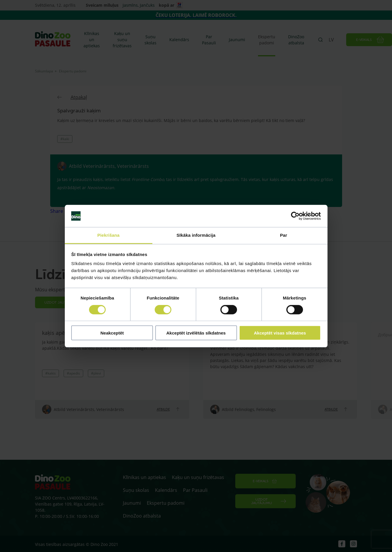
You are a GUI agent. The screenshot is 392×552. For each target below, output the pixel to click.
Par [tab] (284, 235)
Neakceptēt (112, 333)
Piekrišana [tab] (108, 235)
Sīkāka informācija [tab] (196, 235)
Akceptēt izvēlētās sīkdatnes (196, 333)
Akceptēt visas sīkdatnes (280, 333)
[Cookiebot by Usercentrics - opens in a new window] (295, 216)
